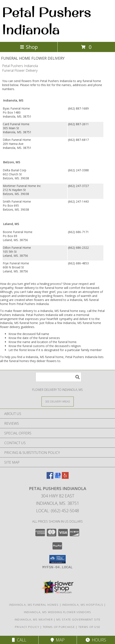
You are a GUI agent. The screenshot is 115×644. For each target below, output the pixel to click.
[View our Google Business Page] (58, 477)
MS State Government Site (78, 619)
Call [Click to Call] (19, 640)
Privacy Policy (27, 627)
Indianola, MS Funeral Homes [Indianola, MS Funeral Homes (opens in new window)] (34, 605)
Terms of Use (89, 627)
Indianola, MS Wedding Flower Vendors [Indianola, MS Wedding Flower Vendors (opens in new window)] (58, 612)
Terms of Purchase (59, 627)
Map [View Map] (58, 640)
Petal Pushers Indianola (47, 21)
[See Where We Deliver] (58, 401)
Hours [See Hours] (96, 640)
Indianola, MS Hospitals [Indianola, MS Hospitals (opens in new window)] (83, 605)
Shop (29, 47)
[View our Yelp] (65, 477)
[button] (57, 559)
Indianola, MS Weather (34, 619)
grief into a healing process (42, 284)
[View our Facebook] (50, 477)
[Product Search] (58, 377)
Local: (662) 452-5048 (58, 511)
